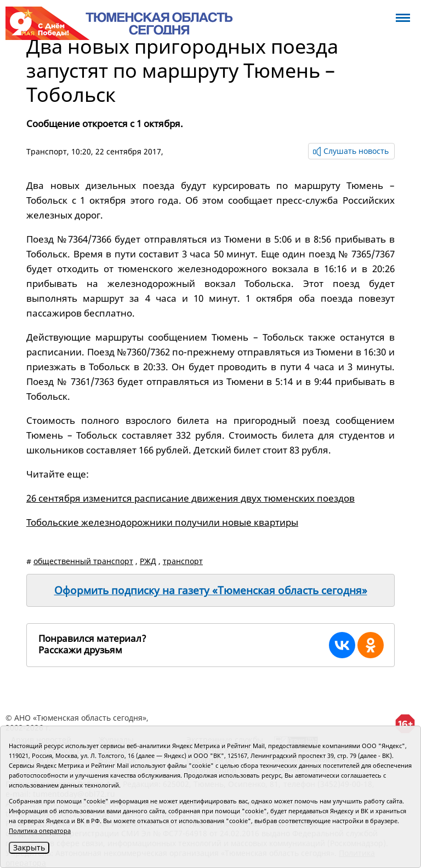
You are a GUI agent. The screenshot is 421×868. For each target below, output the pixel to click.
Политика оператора (40, 830)
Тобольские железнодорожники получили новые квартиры (162, 522)
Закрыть (29, 847)
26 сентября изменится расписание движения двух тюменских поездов (190, 498)
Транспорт (47, 151)
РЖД (148, 561)
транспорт (183, 561)
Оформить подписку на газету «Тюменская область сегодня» (211, 590)
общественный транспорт (83, 561)
